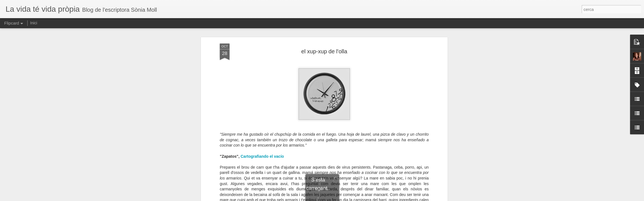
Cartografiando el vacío (262, 156)
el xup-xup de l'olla (324, 51)
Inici (34, 23)
